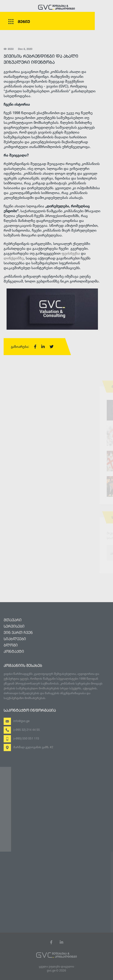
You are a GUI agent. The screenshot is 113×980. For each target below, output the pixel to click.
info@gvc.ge (21, 721)
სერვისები (14, 627)
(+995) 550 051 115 (26, 738)
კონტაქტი (14, 652)
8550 (9, 49)
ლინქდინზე (14, 258)
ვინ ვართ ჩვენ (18, 633)
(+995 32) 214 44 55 (27, 730)
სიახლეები (15, 639)
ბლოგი (11, 646)
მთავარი (13, 620)
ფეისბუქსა (71, 253)
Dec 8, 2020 (25, 49)
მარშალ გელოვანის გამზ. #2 (33, 747)
